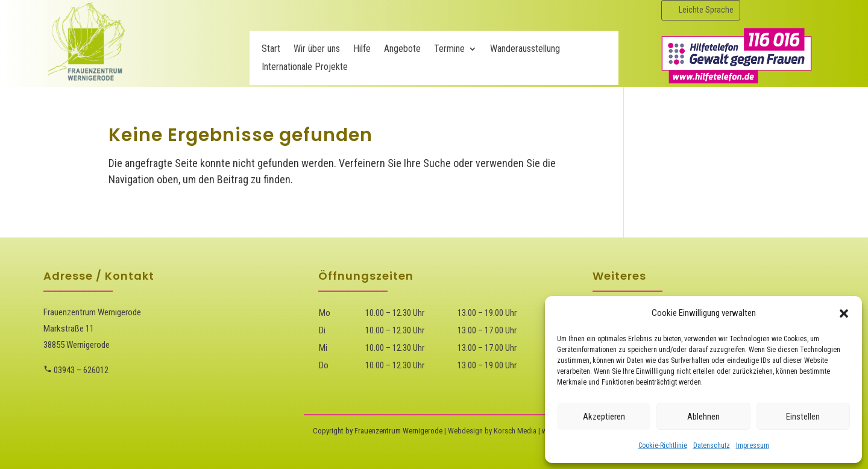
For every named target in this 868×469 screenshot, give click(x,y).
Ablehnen (703, 417)
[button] (844, 313)
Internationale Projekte (305, 68)
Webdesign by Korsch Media (492, 431)
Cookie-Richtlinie (663, 445)
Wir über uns (317, 49)
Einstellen (803, 417)
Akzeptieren (604, 417)
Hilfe (362, 49)
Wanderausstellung (525, 49)
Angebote (402, 49)
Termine (449, 49)
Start (271, 49)
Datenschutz (712, 445)
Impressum (753, 445)
